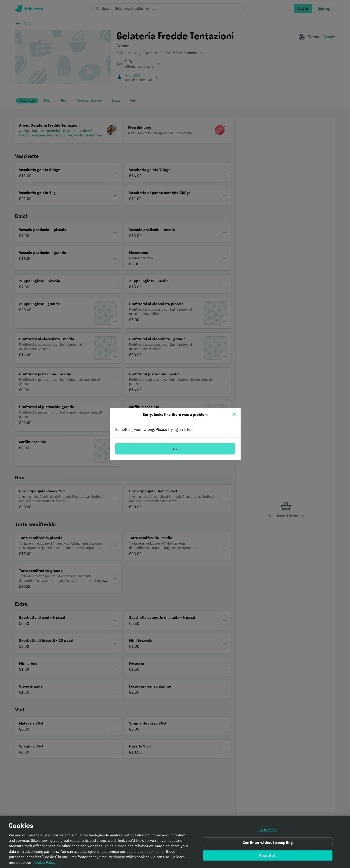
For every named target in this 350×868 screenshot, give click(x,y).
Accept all (268, 855)
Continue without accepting (268, 843)
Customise (268, 830)
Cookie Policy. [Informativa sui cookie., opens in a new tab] (45, 862)
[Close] (234, 414)
